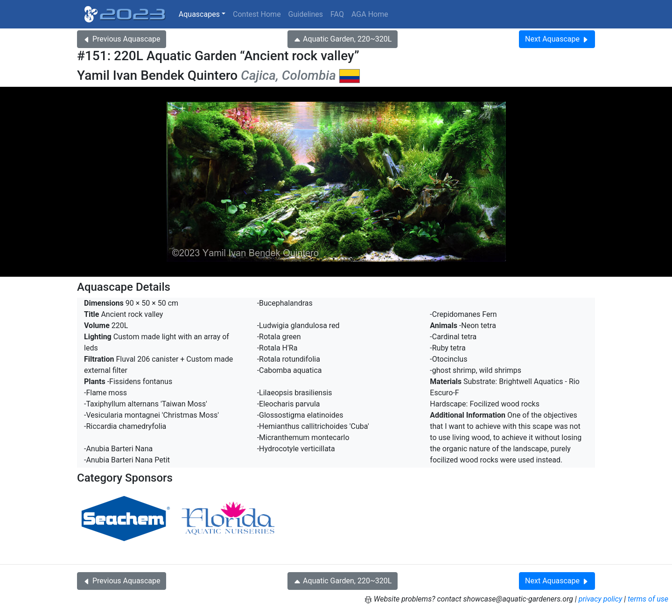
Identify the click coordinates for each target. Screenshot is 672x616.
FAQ (337, 14)
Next (557, 39)
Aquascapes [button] (199, 14)
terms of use (648, 599)
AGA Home (370, 14)
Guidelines (306, 14)
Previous (122, 39)
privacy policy (601, 599)
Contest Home (257, 14)
